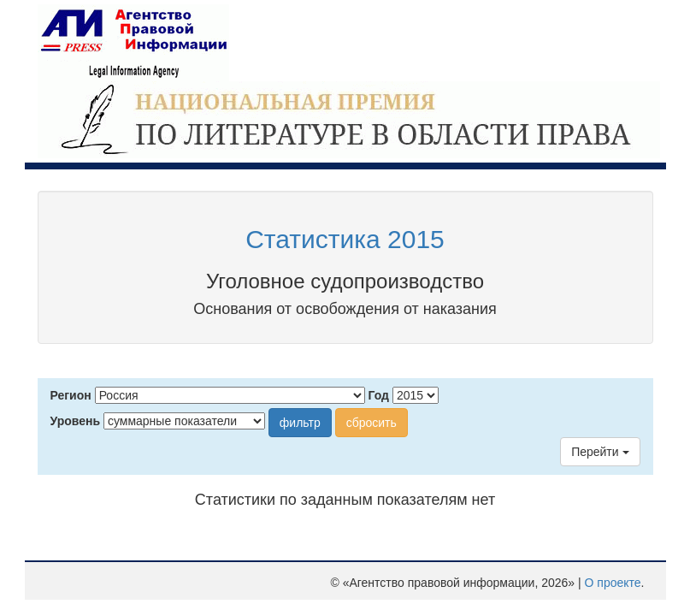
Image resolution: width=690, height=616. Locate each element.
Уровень (76, 421)
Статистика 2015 (345, 239)
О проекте (613, 583)
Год (379, 395)
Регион (71, 395)
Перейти (600, 452)
